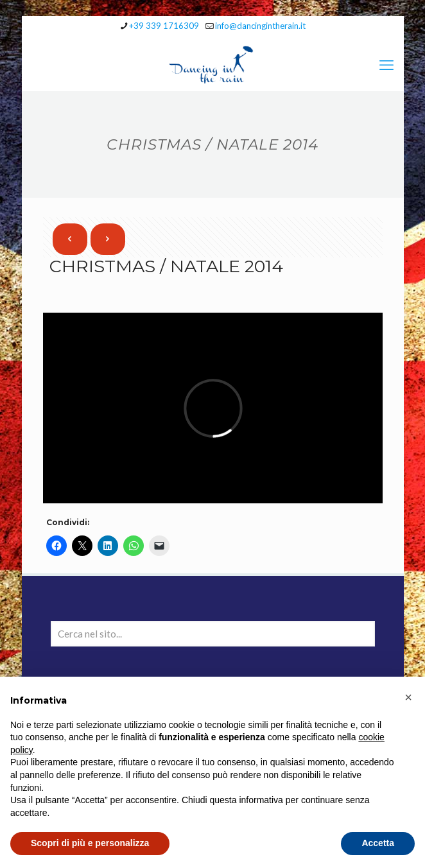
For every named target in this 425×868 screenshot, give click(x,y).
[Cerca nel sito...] (213, 634)
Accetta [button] (378, 843)
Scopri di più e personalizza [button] (90, 843)
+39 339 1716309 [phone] (164, 26)
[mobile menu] (386, 65)
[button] (408, 697)
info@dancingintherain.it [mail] (260, 26)
